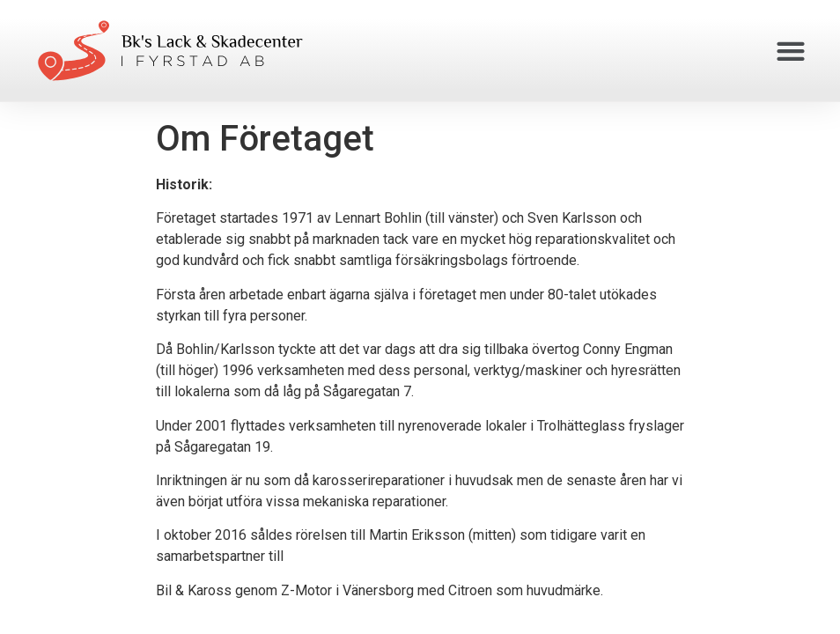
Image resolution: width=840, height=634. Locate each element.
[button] (791, 51)
